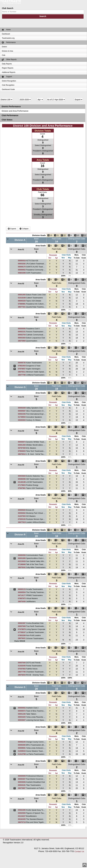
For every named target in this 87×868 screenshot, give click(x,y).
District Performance (11, 106)
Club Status (7, 120)
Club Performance (10, 115)
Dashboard (6, 34)
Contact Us (79, 851)
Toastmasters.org (8, 38)
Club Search (8, 8)
